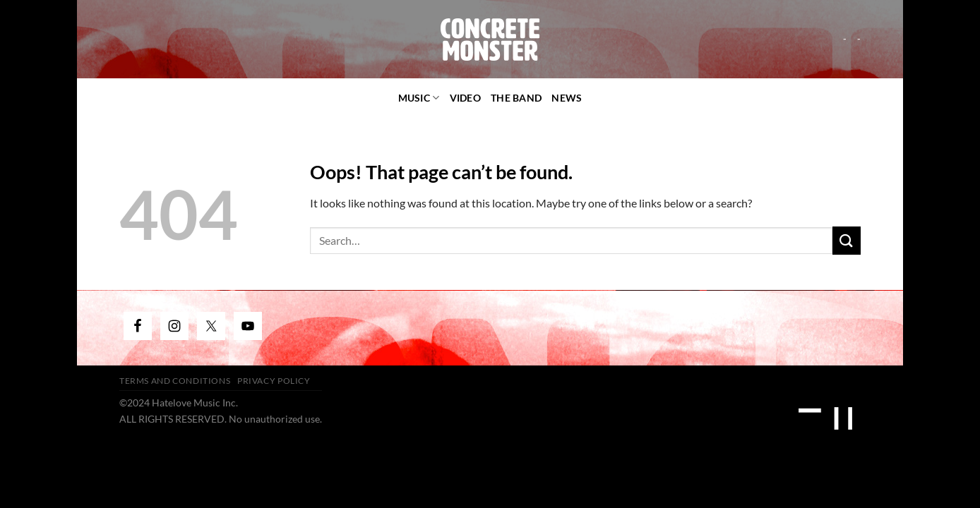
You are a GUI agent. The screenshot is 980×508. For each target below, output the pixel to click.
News (567, 98)
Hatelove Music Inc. (195, 403)
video (465, 98)
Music (419, 98)
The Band (516, 98)
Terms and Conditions (175, 381)
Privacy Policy (274, 381)
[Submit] (847, 240)
